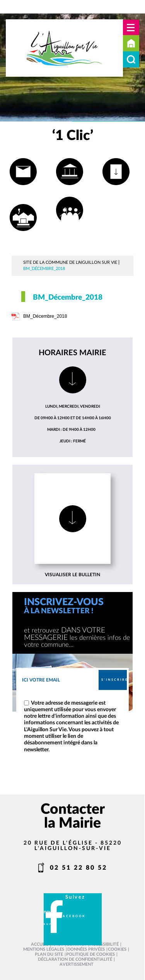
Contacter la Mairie (73, 816)
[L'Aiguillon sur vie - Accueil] (64, 48)
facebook (72, 916)
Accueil (131, 43)
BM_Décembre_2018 (45, 316)
